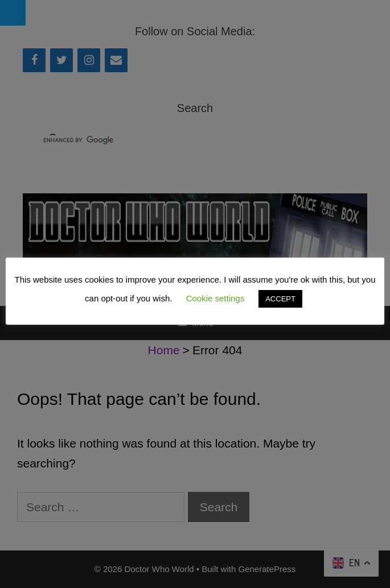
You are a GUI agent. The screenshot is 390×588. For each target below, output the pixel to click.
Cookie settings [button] (215, 298)
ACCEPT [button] (280, 299)
